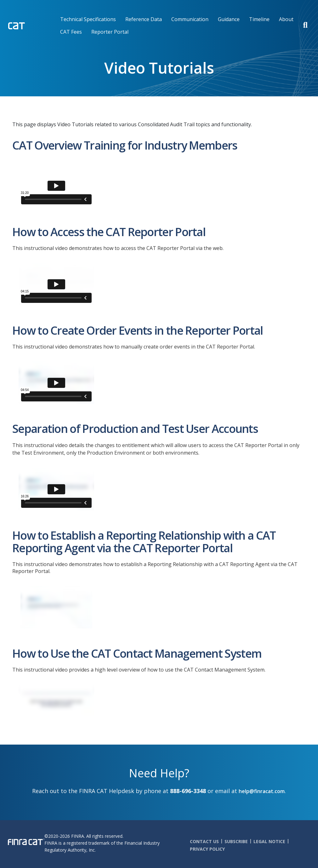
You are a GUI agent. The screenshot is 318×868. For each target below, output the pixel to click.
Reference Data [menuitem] (144, 19)
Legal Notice (269, 841)
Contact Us (204, 841)
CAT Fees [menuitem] (71, 32)
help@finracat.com (262, 791)
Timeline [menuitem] (259, 19)
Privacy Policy (207, 849)
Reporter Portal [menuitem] (110, 32)
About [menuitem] (286, 19)
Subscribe (236, 841)
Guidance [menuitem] (229, 19)
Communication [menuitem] (190, 19)
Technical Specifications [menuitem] (88, 19)
